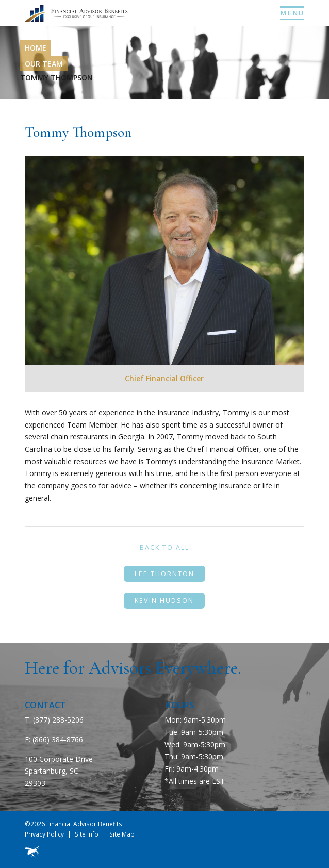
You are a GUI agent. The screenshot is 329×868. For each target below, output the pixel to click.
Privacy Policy (44, 834)
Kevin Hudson (164, 601)
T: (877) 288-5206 (54, 720)
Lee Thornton (164, 574)
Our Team (44, 64)
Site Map (122, 834)
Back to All (164, 547)
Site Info (87, 834)
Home (36, 48)
